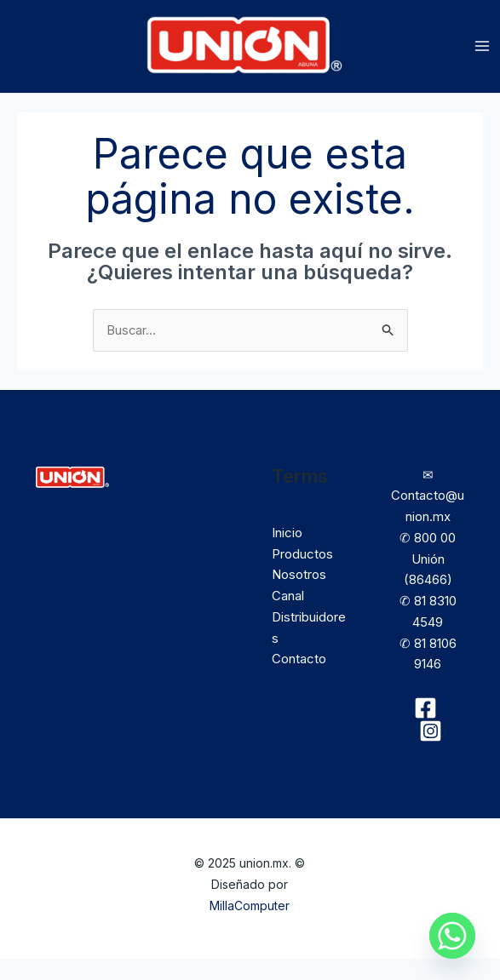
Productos (302, 574)
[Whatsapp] (452, 936)
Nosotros (299, 596)
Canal (288, 617)
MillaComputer (250, 926)
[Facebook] (425, 729)
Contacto (299, 680)
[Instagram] (431, 752)
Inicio (287, 554)
